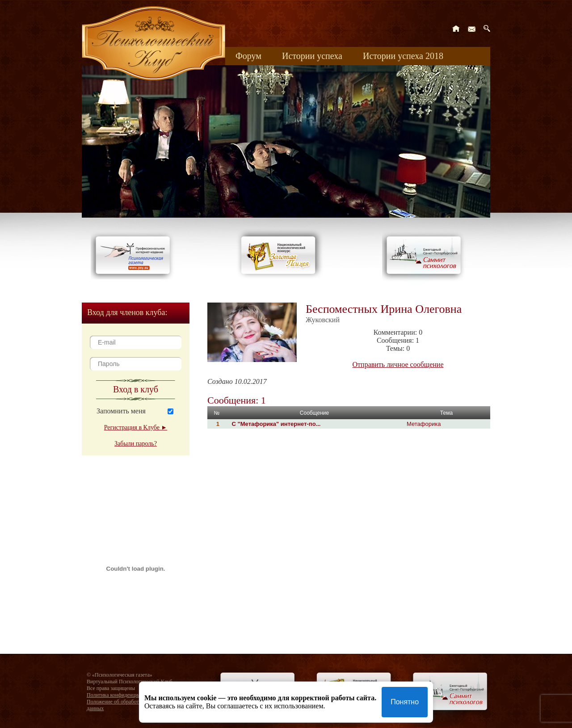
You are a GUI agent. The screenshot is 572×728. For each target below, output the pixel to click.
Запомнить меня (121, 411)
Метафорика (424, 424)
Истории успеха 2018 (403, 56)
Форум (248, 56)
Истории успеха (312, 56)
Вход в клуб (136, 389)
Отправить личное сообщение (398, 364)
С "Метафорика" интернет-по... (275, 424)
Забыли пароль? (136, 444)
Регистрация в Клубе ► (136, 427)
